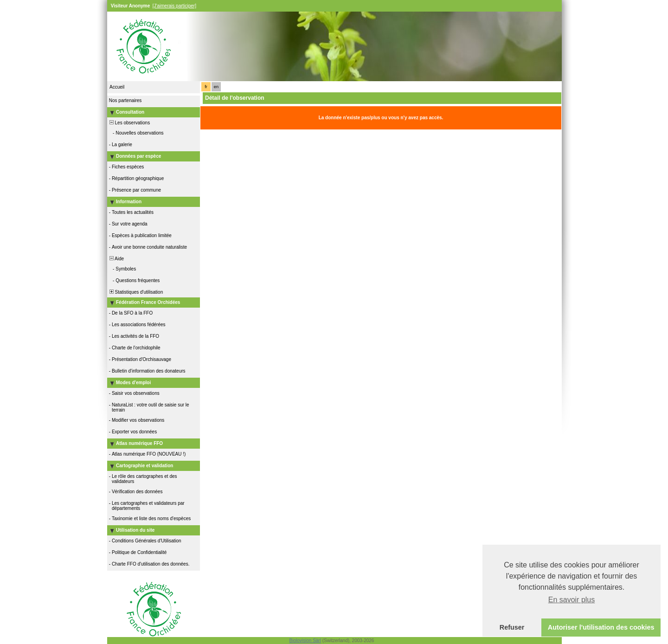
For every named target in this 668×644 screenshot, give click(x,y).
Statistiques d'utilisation (135, 292)
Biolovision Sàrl (305, 641)
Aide (116, 259)
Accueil (117, 87)
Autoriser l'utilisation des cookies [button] (601, 627)
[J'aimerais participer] (174, 6)
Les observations (129, 123)
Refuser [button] (512, 627)
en (216, 87)
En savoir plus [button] (572, 600)
